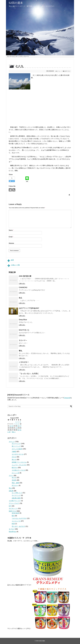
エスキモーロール (18, 454)
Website (11, 243)
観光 (13, 516)
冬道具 (14, 480)
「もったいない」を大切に (29, 374)
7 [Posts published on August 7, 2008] (14, 424)
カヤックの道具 (17, 449)
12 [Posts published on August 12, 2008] (10, 426)
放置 (11, 261)
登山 (10, 488)
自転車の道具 (16, 498)
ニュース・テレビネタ (19, 465)
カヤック (12, 442)
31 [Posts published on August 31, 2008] (21, 430)
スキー (11, 476)
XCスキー (15, 485)
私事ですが (13, 511)
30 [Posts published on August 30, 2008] (18, 430)
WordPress (12, 532)
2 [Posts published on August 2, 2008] (18, 422)
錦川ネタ (15, 468)
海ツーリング (16, 446)
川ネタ (14, 457)
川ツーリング (16, 444)
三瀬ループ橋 (14, 266)
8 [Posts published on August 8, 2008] (16, 424)
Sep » (14, 432)
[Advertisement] (24, 106)
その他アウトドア (15, 501)
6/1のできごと (24, 330)
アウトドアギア (14, 503)
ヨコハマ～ (23, 340)
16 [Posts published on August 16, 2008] (18, 426)
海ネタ (14, 460)
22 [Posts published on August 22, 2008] (16, 428)
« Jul (9, 432)
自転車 (11, 491)
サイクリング (16, 495)
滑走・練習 (15, 483)
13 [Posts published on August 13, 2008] (13, 426)
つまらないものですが (19, 518)
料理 (13, 524)
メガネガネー (24, 362)
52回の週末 (16, 3)
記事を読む (22, 284)
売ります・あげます (18, 526)
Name (11, 230)
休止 (21, 298)
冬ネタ (14, 477)
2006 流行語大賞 (25, 276)
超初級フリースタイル (19, 462)
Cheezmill (67, 398)
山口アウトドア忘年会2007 (29, 308)
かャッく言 (15, 473)
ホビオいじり (13, 508)
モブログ (12, 529)
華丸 (21, 351)
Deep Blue (23, 320)
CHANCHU (23, 287)
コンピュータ (16, 521)
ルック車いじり (17, 493)
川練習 (14, 452)
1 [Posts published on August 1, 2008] (16, 422)
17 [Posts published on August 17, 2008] (21, 426)
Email (11, 237)
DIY (10, 506)
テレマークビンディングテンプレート (18, 56)
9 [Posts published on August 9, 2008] (18, 424)
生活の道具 (15, 513)
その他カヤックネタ (18, 470)
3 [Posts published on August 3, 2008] (20, 422)
